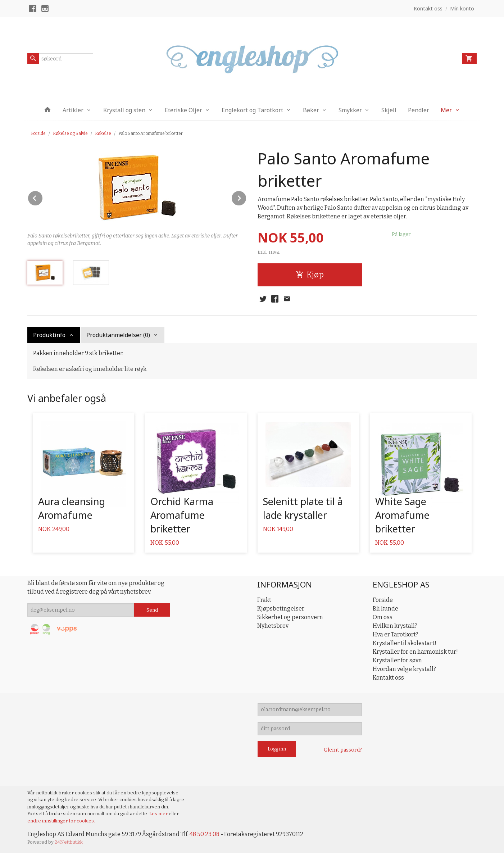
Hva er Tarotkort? (396, 634)
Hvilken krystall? (395, 626)
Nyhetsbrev (273, 626)
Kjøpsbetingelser (281, 609)
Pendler (419, 110)
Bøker (311, 110)
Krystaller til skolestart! (405, 643)
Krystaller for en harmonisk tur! (415, 652)
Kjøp (310, 275)
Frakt (264, 600)
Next (246, 197)
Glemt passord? (343, 750)
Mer (446, 110)
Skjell (389, 110)
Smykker (350, 110)
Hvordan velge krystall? (404, 669)
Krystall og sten (124, 110)
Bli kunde (385, 609)
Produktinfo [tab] (49, 335)
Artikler (73, 110)
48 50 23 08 (205, 834)
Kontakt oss (388, 678)
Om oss (383, 617)
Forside (38, 133)
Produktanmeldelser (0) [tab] (118, 335)
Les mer (159, 814)
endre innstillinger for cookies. (61, 821)
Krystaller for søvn (397, 660)
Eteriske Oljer (183, 110)
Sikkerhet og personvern (290, 617)
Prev (43, 197)
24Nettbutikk (69, 842)
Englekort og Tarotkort (252, 110)
